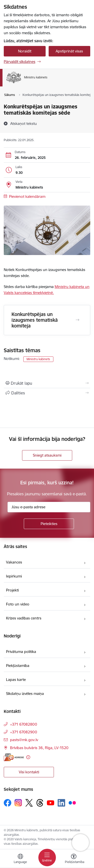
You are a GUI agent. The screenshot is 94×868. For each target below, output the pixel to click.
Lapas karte (16, 680)
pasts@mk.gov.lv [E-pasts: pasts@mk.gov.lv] (24, 740)
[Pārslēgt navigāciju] (47, 858)
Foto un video (18, 604)
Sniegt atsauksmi (47, 455)
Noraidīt (25, 51)
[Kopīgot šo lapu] (47, 393)
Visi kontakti (29, 772)
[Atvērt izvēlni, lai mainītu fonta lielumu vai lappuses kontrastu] (74, 859)
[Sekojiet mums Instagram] (18, 803)
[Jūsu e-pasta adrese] (49, 507)
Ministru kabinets (38, 359)
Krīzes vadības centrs (24, 618)
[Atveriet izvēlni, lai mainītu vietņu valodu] (20, 859)
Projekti (12, 590)
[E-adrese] (14, 757)
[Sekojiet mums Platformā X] (29, 803)
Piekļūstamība (18, 666)
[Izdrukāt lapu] (47, 383)
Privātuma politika (21, 652)
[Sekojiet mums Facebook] (8, 803)
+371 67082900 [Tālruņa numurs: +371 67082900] (24, 732)
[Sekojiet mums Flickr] (72, 803)
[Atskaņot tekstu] (24, 123)
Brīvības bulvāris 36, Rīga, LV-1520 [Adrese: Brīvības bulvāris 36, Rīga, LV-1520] (39, 748)
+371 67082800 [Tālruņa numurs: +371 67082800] (24, 724)
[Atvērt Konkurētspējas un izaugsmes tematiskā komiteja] (77, 320)
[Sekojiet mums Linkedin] (61, 803)
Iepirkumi (14, 576)
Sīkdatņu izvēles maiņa (25, 694)
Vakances (14, 562)
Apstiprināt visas (69, 51)
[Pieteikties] (49, 524)
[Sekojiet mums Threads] (40, 803)
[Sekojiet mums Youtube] (51, 803)
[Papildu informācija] (28, 757)
